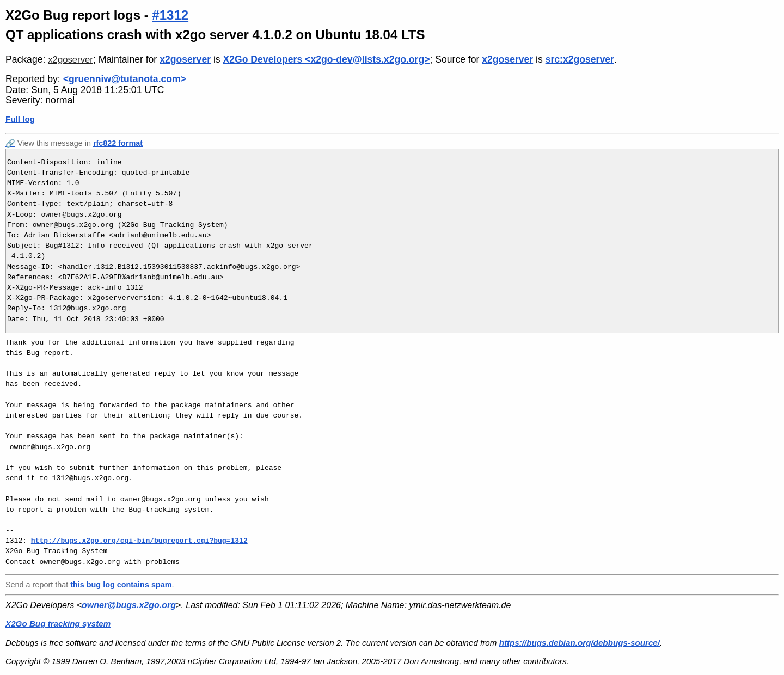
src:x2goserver (580, 59)
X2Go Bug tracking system (58, 624)
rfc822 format (118, 143)
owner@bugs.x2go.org (129, 605)
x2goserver (71, 60)
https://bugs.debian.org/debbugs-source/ (580, 643)
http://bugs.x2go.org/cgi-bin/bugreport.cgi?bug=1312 (139, 541)
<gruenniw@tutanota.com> (125, 79)
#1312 (170, 15)
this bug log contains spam (121, 585)
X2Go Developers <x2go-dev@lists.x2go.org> (327, 59)
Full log (20, 119)
